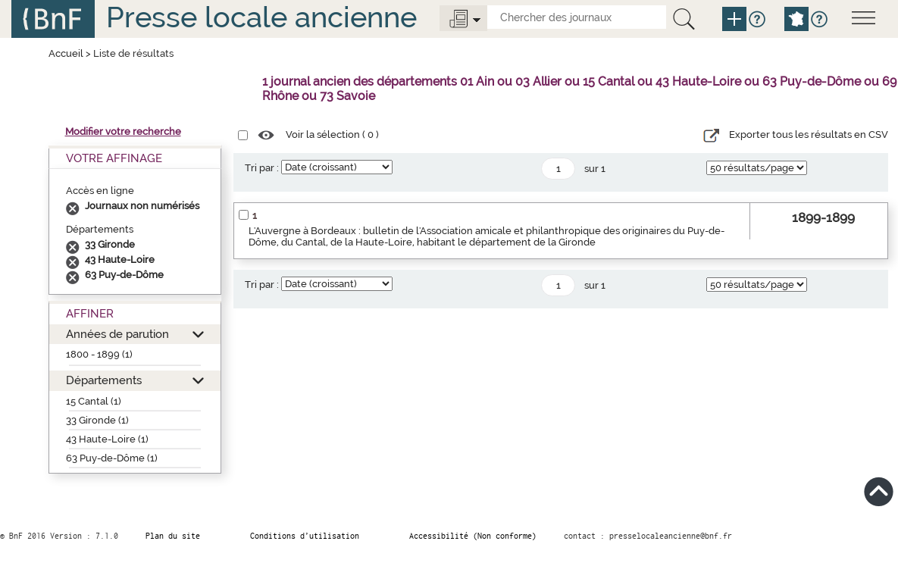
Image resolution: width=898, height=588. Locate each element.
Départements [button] (104, 380)
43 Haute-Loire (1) (107, 439)
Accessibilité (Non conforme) (473, 536)
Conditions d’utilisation (305, 536)
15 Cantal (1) (94, 401)
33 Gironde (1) (97, 420)
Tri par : (262, 168)
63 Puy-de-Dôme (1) (112, 458)
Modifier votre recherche (123, 131)
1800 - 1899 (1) (99, 354)
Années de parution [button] (117, 334)
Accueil (66, 53)
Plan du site (173, 536)
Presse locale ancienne (261, 17)
